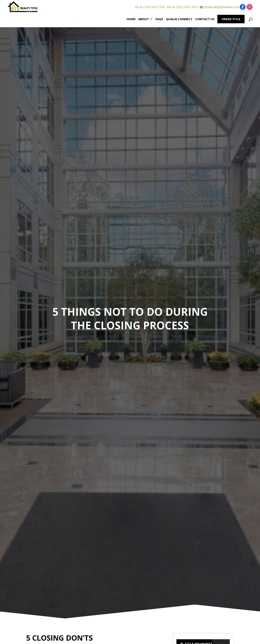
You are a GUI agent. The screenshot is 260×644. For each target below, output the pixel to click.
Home (131, 19)
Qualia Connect (179, 19)
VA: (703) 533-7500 (150, 7)
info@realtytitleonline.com (219, 7)
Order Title (231, 19)
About (144, 19)
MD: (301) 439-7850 (182, 7)
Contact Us (205, 19)
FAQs (159, 19)
